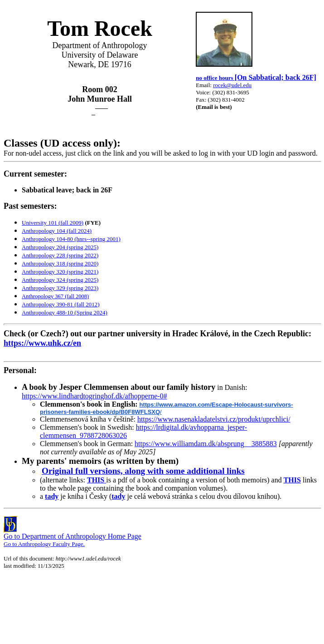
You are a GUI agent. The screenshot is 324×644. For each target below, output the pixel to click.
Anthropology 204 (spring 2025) (60, 247)
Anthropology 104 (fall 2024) (57, 231)
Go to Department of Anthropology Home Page (73, 536)
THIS (97, 480)
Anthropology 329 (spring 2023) (60, 288)
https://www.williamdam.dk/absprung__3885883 (206, 444)
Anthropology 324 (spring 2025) (60, 280)
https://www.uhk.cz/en (42, 343)
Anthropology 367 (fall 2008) (55, 296)
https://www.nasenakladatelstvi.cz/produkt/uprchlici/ (214, 419)
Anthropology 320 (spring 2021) (60, 272)
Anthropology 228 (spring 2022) (60, 255)
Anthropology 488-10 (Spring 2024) (65, 312)
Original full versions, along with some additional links (143, 471)
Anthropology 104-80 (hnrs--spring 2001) (71, 239)
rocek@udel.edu (232, 85)
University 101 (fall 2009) (53, 223)
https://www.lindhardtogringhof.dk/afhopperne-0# (94, 396)
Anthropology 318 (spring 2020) (60, 263)
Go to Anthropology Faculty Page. (44, 544)
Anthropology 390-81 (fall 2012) (61, 304)
